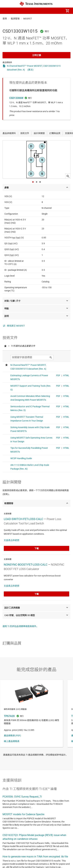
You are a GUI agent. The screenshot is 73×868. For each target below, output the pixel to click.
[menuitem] (41, 11)
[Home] (36, 4)
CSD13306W (16, 98)
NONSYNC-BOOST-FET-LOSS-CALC (26, 565)
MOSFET (28, 19)
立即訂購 (37, 55)
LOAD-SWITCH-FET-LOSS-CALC (23, 519)
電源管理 (15, 19)
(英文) (30, 70)
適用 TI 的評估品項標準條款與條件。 (20, 626)
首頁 (5, 19)
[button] (6, 11)
